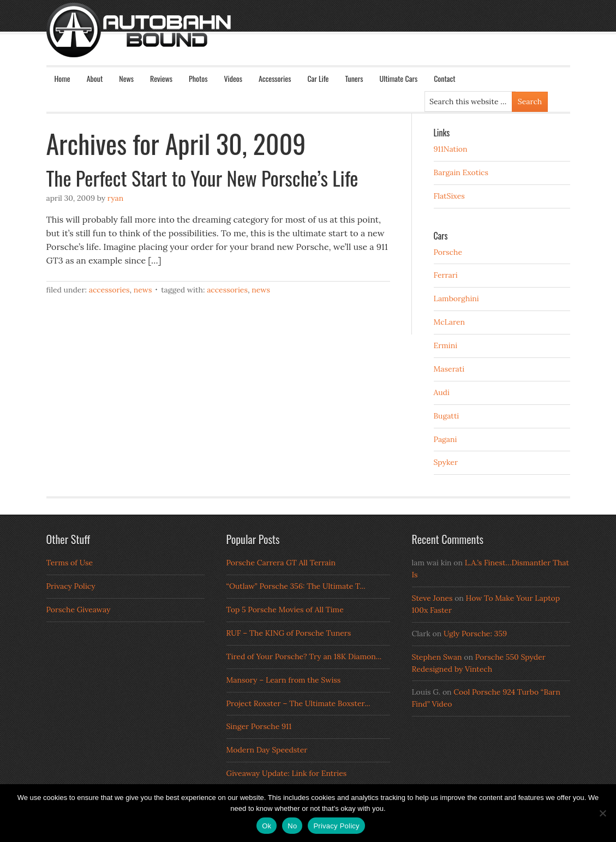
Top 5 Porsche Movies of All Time (285, 610)
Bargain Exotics (461, 172)
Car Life (318, 78)
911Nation (451, 149)
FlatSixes (449, 196)
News (126, 78)
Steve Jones (432, 598)
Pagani (445, 439)
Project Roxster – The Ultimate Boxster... (298, 703)
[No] (602, 813)
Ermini (446, 345)
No (292, 826)
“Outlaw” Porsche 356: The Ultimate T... (296, 586)
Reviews (161, 78)
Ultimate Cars (398, 78)
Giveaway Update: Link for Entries (287, 773)
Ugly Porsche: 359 (475, 634)
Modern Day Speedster (267, 750)
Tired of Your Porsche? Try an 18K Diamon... (304, 656)
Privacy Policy (71, 586)
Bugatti (447, 416)
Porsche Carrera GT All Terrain (281, 563)
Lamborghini (456, 298)
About (95, 78)
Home (62, 78)
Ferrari (446, 275)
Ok (267, 826)
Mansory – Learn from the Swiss (284, 680)
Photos (198, 78)
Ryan (115, 198)
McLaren (450, 322)
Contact (444, 78)
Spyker (446, 462)
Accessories (275, 78)
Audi (442, 392)
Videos (233, 78)
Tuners (354, 78)
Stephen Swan (437, 657)
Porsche (448, 252)
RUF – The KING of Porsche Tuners (289, 633)
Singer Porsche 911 (259, 726)
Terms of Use (70, 563)
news (261, 290)
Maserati (449, 369)
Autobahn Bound (326, 39)
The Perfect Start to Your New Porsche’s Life (202, 178)
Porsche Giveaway (79, 610)
